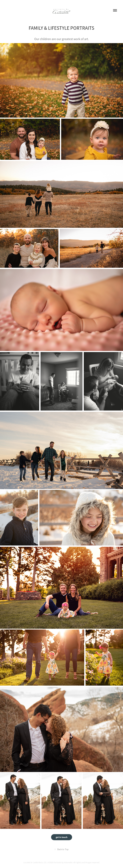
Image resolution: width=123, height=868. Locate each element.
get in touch (62, 837)
